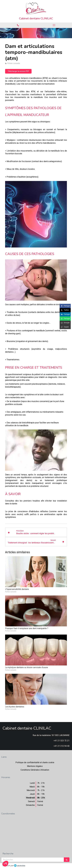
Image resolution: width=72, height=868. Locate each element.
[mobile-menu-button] (54, 25)
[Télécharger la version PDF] (18, 71)
